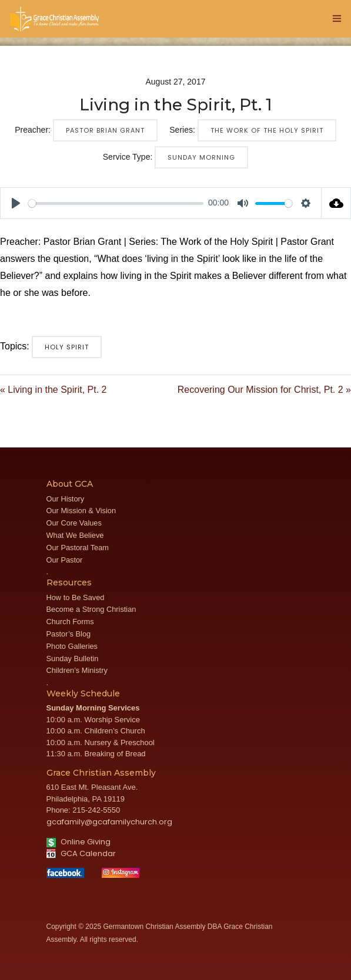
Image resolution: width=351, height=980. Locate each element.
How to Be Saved (76, 597)
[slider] (116, 203)
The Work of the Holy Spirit (267, 130)
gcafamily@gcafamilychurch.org (109, 822)
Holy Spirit (67, 347)
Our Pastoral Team (78, 548)
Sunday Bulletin (73, 659)
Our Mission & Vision (81, 511)
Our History (66, 499)
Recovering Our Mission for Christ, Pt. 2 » (264, 390)
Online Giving (78, 842)
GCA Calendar (81, 853)
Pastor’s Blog (69, 634)
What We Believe (75, 535)
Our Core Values (74, 523)
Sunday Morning (201, 157)
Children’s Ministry (77, 670)
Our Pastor (65, 560)
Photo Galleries (72, 646)
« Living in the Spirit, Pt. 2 (53, 390)
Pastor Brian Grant (105, 130)
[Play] (16, 203)
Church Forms (70, 622)
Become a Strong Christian (91, 609)
